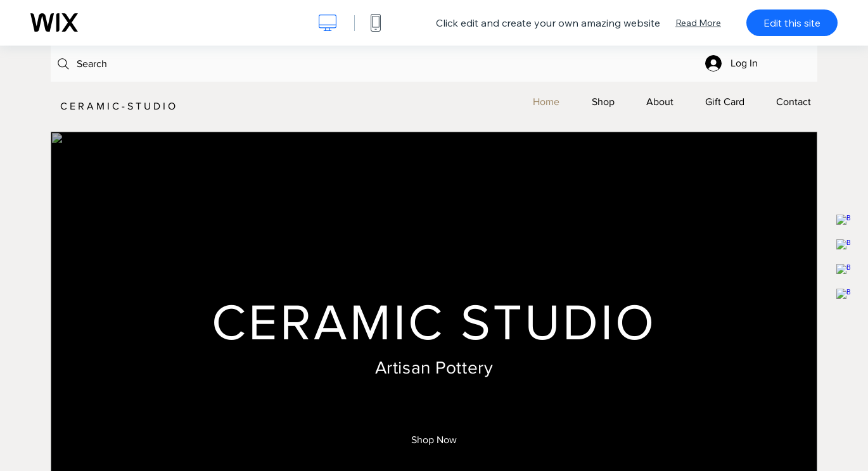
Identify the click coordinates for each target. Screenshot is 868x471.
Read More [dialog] (698, 23)
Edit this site (792, 23)
